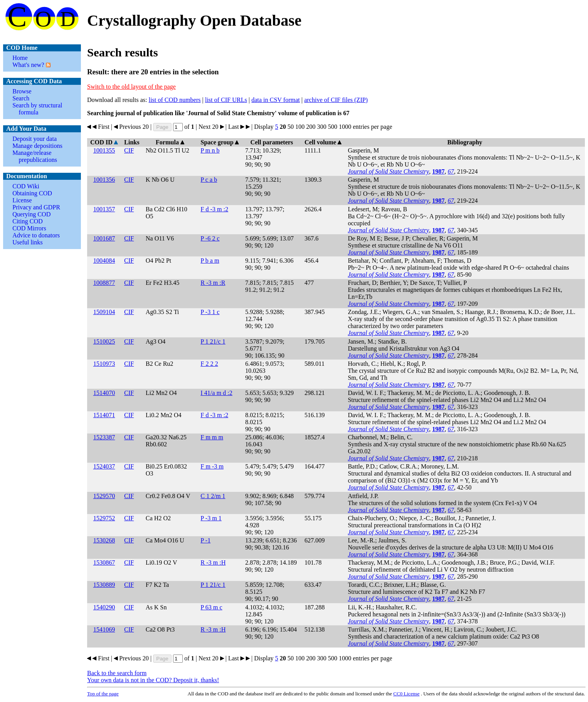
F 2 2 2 (209, 364)
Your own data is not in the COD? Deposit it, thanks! (153, 680)
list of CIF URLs (226, 100)
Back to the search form (117, 673)
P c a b (209, 180)
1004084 (104, 261)
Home (20, 58)
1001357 (104, 209)
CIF (129, 150)
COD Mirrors (29, 228)
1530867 (104, 562)
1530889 (104, 585)
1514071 (104, 415)
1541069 (104, 629)
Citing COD (28, 221)
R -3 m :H (213, 562)
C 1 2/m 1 (213, 496)
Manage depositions (37, 146)
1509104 (104, 312)
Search (21, 98)
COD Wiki (26, 186)
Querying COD (31, 214)
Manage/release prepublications (35, 156)
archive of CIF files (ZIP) (336, 100)
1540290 (104, 607)
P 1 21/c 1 (213, 341)
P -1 (206, 540)
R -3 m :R (213, 283)
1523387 (104, 437)
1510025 (104, 341)
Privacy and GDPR (36, 207)
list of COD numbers (175, 100)
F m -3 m (212, 466)
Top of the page (103, 694)
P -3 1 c (210, 312)
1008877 (104, 283)
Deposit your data (35, 139)
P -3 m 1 (211, 518)
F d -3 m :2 (214, 209)
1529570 (104, 496)
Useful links (28, 242)
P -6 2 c (210, 238)
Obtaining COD (32, 193)
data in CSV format (276, 100)
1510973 (104, 364)
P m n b (210, 150)
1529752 (104, 518)
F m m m (212, 437)
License (22, 200)
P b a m (210, 261)
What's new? (28, 65)
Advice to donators (36, 235)
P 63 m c (212, 607)
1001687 (104, 238)
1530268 (104, 540)
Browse (22, 91)
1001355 (104, 150)
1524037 (104, 466)
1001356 (104, 180)
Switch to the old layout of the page (131, 87)
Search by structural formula (37, 109)
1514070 (104, 393)
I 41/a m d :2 (217, 393)
